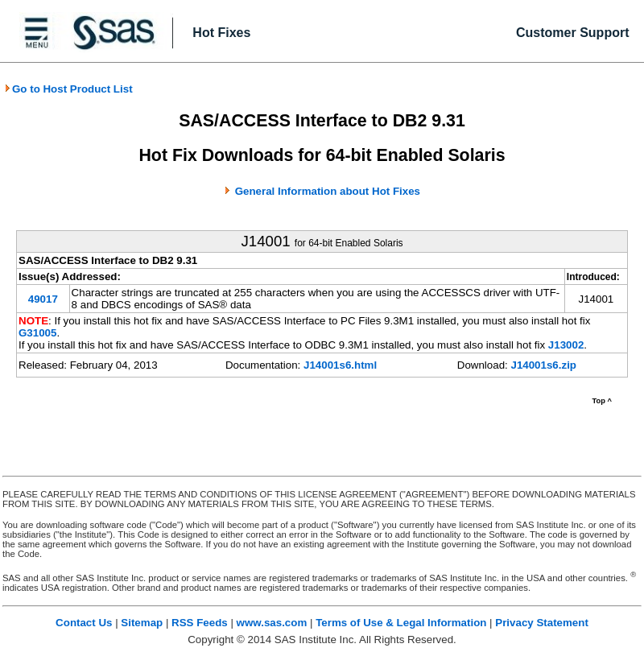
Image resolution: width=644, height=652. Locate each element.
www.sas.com (272, 623)
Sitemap (142, 623)
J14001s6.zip (543, 365)
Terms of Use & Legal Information (401, 623)
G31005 (37, 333)
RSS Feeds (200, 623)
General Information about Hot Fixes (328, 191)
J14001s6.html (340, 365)
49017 (43, 299)
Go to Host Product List (68, 89)
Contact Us (84, 623)
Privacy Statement (542, 623)
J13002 (566, 345)
